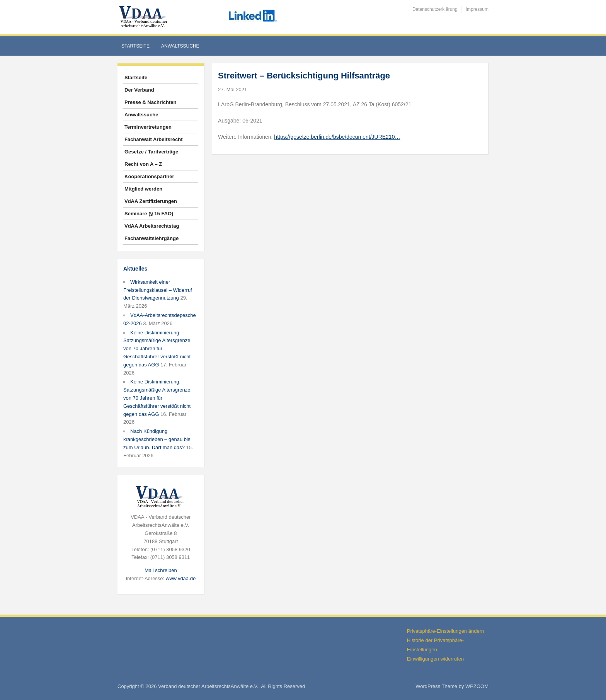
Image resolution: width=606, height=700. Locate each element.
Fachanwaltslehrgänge (151, 238)
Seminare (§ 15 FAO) (149, 214)
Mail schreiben (161, 570)
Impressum (477, 9)
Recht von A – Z (143, 164)
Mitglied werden (143, 189)
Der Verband (139, 90)
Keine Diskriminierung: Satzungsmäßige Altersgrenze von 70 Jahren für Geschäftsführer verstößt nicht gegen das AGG (157, 349)
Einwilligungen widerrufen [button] (435, 659)
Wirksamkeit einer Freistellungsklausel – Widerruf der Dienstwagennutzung (158, 290)
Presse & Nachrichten (150, 102)
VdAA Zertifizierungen (151, 201)
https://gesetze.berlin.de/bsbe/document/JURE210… (337, 137)
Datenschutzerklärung (435, 9)
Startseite (135, 46)
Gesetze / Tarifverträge (151, 152)
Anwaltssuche (180, 46)
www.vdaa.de (181, 578)
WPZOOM (477, 686)
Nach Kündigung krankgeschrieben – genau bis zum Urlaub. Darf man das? (157, 439)
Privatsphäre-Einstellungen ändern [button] (445, 631)
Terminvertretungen (148, 127)
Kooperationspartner (149, 176)
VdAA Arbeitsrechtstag (152, 226)
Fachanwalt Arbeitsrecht (154, 139)
